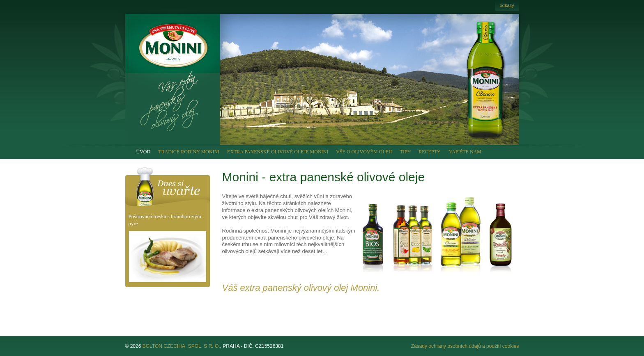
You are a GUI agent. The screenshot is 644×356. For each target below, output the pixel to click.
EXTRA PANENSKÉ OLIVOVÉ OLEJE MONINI (278, 152)
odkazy (507, 5)
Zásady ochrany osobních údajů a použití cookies (465, 346)
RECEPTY (429, 152)
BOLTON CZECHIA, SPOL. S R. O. (181, 346)
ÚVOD (144, 152)
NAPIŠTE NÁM (465, 152)
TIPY (406, 152)
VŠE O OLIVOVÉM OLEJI (364, 152)
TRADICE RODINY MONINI (189, 152)
